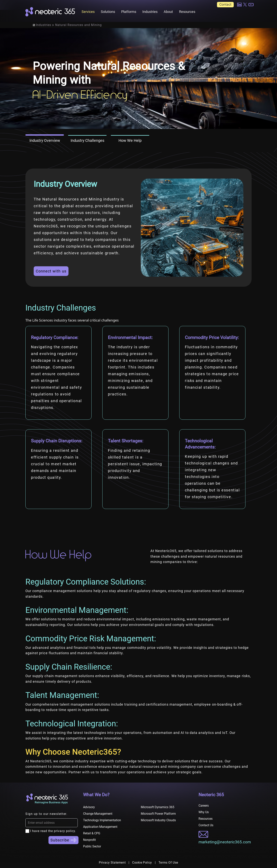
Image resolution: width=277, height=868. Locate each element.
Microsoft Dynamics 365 (158, 807)
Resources (187, 12)
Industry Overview (45, 140)
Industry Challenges (87, 140)
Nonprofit (89, 840)
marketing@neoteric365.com (225, 842)
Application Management (100, 827)
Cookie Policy (142, 863)
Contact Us (206, 825)
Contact (225, 4)
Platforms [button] (129, 12)
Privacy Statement (112, 863)
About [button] (168, 12)
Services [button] (88, 12)
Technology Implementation (102, 820)
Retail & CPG (92, 833)
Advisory (89, 807)
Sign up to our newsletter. (46, 814)
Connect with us (51, 271)
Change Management (98, 814)
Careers (204, 806)
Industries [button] (150, 12)
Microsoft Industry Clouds (158, 820)
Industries (44, 25)
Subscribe (63, 840)
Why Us (204, 812)
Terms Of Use (168, 863)
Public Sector (92, 846)
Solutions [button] (108, 12)
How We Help (130, 140)
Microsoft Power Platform (158, 814)
